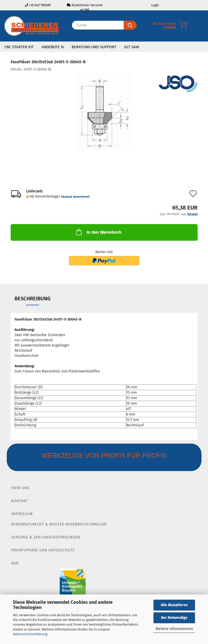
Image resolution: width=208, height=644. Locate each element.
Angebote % (53, 47)
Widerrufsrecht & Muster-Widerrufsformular (59, 524)
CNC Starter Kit (19, 47)
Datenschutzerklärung (30, 634)
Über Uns (21, 488)
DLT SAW (132, 47)
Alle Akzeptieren (174, 605)
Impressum (22, 514)
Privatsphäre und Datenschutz (43, 550)
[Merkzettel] (164, 26)
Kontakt (19, 501)
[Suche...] (130, 25)
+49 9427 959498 (38, 5)
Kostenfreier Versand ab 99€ (85, 7)
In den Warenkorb (98, 232)
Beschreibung (33, 299)
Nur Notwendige (174, 618)
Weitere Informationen (174, 629)
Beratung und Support (94, 47)
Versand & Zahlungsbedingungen (46, 537)
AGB (15, 563)
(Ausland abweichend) (75, 197)
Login (155, 5)
